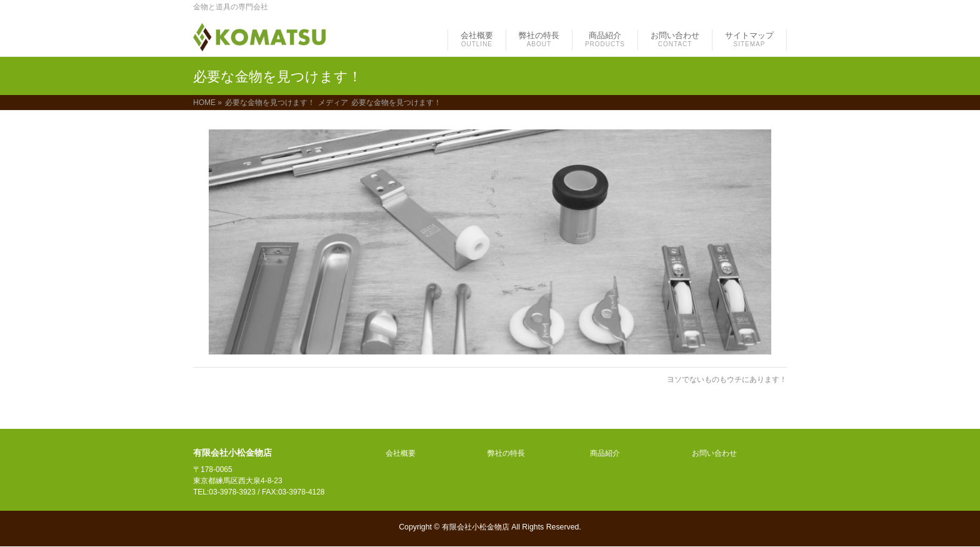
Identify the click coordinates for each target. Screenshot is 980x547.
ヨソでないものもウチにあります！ (727, 379)
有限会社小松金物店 (476, 527)
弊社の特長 (506, 453)
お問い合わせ (714, 453)
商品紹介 (605, 453)
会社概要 (401, 453)
